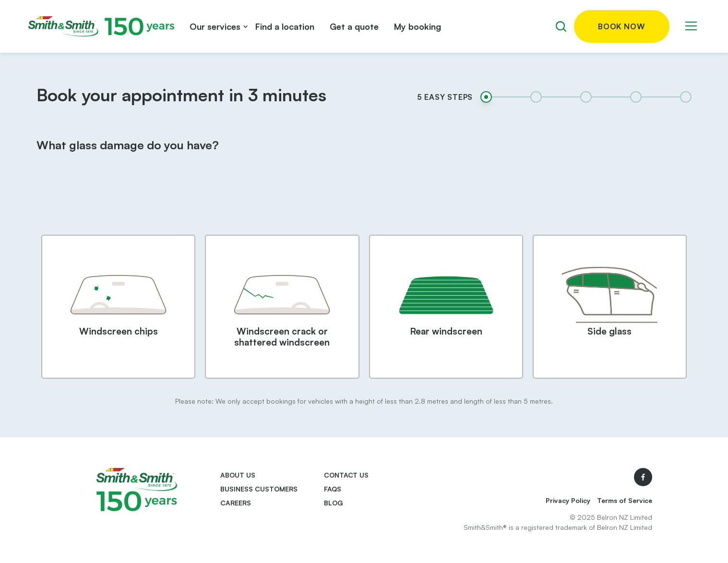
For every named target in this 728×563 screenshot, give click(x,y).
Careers (236, 503)
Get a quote (354, 26)
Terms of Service (625, 500)
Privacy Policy (568, 500)
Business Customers (259, 489)
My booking (418, 26)
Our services (215, 26)
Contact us (346, 475)
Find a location (285, 26)
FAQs (333, 489)
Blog (334, 503)
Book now (621, 26)
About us (238, 475)
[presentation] (364, 202)
